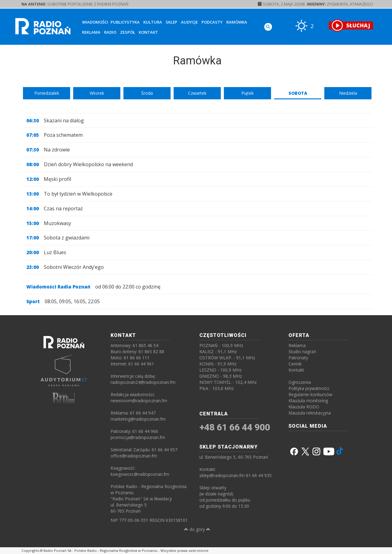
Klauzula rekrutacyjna (310, 413)
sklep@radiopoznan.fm (222, 475)
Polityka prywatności (309, 388)
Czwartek (197, 93)
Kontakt (148, 32)
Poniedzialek (47, 93)
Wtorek (97, 93)
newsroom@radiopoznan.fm (139, 401)
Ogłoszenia (300, 382)
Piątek (247, 93)
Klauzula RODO (304, 407)
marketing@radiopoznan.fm (138, 419)
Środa (147, 93)
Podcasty (212, 22)
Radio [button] (110, 32)
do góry (197, 529)
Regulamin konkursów (310, 394)
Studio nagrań (302, 352)
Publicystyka (125, 22)
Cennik (295, 364)
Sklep (171, 22)
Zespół (128, 32)
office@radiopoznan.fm (134, 456)
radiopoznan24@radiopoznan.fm (143, 382)
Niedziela (348, 93)
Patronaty (298, 358)
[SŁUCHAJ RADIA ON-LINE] (351, 25)
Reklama (91, 32)
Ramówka (237, 22)
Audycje (189, 22)
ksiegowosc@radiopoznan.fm (140, 474)
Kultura (153, 22)
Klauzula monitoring (308, 401)
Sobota (298, 93)
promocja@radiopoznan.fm (138, 437)
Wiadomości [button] (95, 22)
